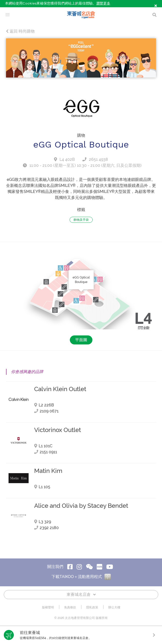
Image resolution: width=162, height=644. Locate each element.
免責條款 (70, 608)
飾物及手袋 (81, 220)
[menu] (8, 15)
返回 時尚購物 (20, 31)
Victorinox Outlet (58, 430)
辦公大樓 (114, 608)
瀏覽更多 (103, 4)
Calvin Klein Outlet (60, 389)
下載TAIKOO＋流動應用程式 (81, 577)
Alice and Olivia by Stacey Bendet (81, 506)
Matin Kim (48, 471)
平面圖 (81, 340)
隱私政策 (92, 608)
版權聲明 (48, 608)
